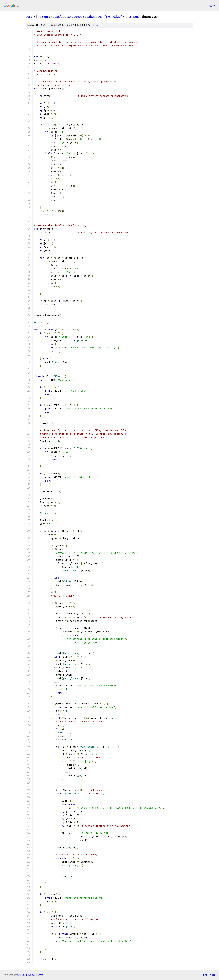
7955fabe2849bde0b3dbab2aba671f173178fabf (87, 17)
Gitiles (21, 975)
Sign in (212, 5)
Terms (40, 975)
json (213, 975)
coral (29, 17)
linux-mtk (43, 17)
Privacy (30, 975)
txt (205, 975)
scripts (134, 17)
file (96, 25)
